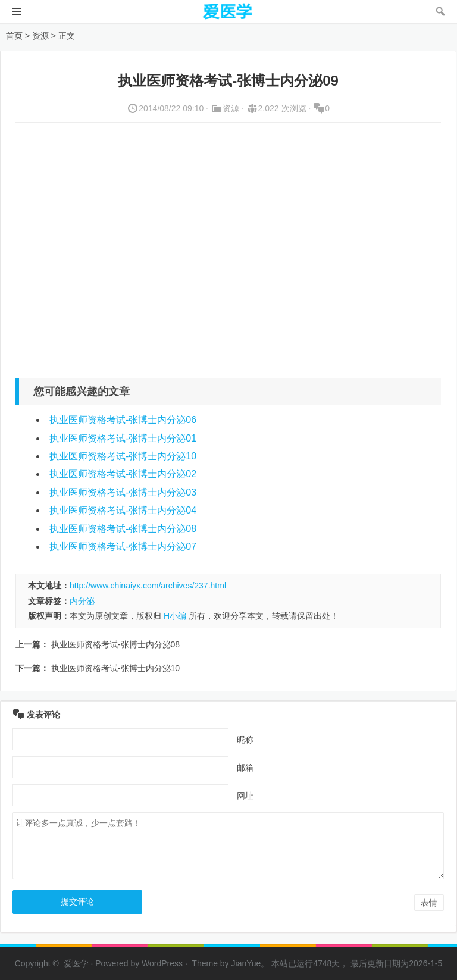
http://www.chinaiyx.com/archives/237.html (148, 586)
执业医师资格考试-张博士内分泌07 (123, 547)
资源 (40, 36)
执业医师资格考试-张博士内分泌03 (123, 492)
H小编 (175, 616)
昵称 (245, 740)
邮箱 (245, 768)
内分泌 (82, 601)
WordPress (162, 963)
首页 (14, 36)
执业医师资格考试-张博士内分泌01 (123, 438)
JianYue (246, 963)
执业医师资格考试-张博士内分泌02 (123, 474)
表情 (429, 903)
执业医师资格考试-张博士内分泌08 (123, 529)
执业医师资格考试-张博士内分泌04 (123, 510)
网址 (245, 796)
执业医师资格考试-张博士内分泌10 (123, 456)
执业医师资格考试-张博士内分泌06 (123, 420)
